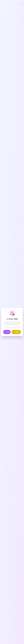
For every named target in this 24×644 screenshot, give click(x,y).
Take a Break (16, 332)
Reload (7, 332)
